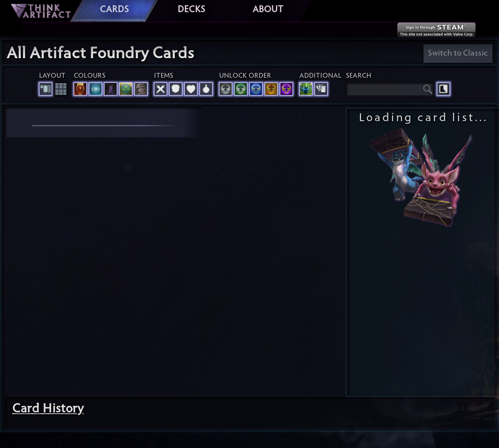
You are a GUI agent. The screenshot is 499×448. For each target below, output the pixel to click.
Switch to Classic (458, 54)
